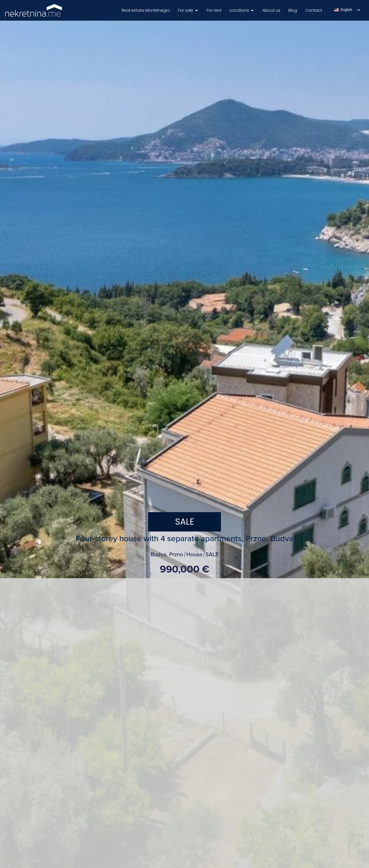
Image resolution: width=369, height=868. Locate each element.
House (194, 555)
